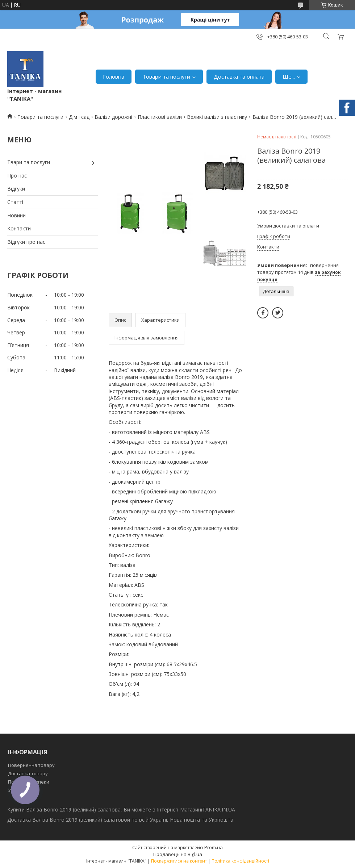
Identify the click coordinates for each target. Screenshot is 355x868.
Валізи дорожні (113, 117)
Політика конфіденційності (240, 861)
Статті (15, 202)
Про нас (17, 176)
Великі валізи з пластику (217, 117)
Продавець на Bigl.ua (178, 854)
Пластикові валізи (160, 117)
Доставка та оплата (239, 76)
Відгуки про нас (26, 242)
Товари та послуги (166, 76)
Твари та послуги (29, 162)
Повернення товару (31, 765)
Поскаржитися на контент (179, 861)
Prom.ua (214, 847)
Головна (114, 76)
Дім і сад (79, 117)
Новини (16, 215)
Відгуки (16, 189)
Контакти (19, 228)
